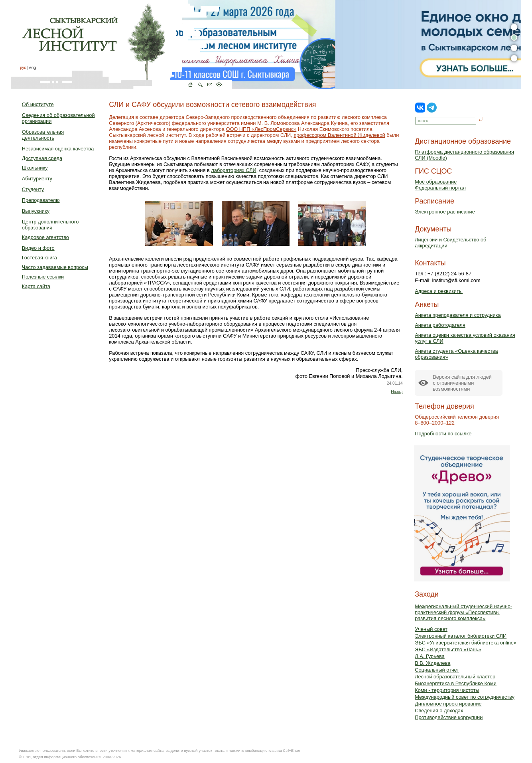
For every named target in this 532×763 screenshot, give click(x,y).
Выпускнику (36, 211)
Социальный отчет (437, 670)
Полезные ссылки (43, 277)
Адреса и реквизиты (439, 291)
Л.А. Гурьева (430, 656)
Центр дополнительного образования (50, 225)
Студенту (33, 189)
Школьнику (35, 168)
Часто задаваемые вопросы (55, 267)
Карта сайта (36, 286)
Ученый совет (431, 629)
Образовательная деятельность (43, 135)
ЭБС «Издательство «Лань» (448, 649)
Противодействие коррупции (449, 717)
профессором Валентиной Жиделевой (339, 135)
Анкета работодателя (440, 325)
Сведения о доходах (439, 711)
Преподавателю (41, 200)
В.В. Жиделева (432, 663)
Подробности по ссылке (443, 434)
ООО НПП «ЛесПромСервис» (261, 129)
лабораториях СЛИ (233, 170)
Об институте (38, 104)
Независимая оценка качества (58, 149)
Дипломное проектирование (448, 704)
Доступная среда (42, 158)
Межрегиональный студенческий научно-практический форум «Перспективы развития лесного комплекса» (463, 612)
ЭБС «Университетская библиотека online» (466, 643)
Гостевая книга (39, 258)
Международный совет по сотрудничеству (465, 697)
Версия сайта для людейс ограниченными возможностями (462, 383)
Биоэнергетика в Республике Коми (456, 683)
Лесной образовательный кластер (455, 677)
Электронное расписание (445, 212)
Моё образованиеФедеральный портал (440, 185)
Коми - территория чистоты (447, 690)
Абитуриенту (37, 179)
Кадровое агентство (45, 237)
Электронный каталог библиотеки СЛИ (461, 636)
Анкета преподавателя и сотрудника (458, 315)
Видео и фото (38, 248)
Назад (397, 392)
